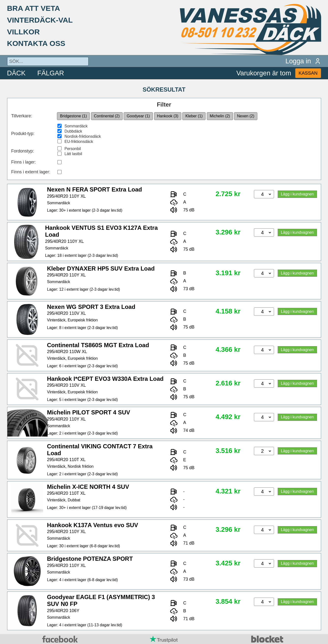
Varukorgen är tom (264, 73)
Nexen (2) (246, 116)
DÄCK (16, 73)
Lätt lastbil (73, 154)
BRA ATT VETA (34, 8)
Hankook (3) (168, 116)
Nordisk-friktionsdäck (83, 136)
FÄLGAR (51, 73)
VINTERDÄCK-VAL (40, 20)
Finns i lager (23, 162)
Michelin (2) (220, 116)
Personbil (73, 149)
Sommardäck (76, 126)
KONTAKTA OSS (36, 43)
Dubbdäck (73, 131)
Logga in (303, 61)
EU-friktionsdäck (79, 142)
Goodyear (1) (138, 116)
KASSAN (308, 73)
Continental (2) (107, 116)
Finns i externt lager (30, 172)
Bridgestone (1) (73, 116)
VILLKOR (23, 32)
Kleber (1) (194, 116)
